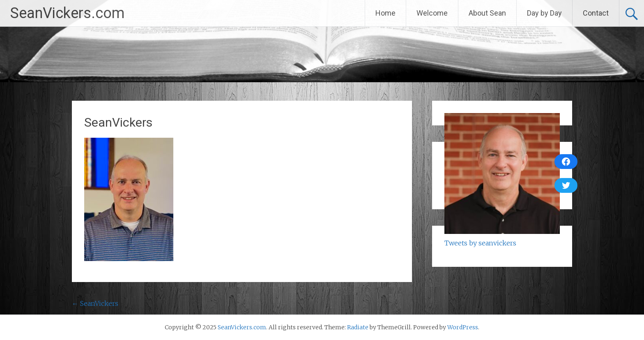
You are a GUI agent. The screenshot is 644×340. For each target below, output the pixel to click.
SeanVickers (95, 303)
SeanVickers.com (67, 13)
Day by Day (544, 13)
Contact (596, 13)
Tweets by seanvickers (480, 243)
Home (385, 13)
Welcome (432, 13)
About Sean (487, 13)
